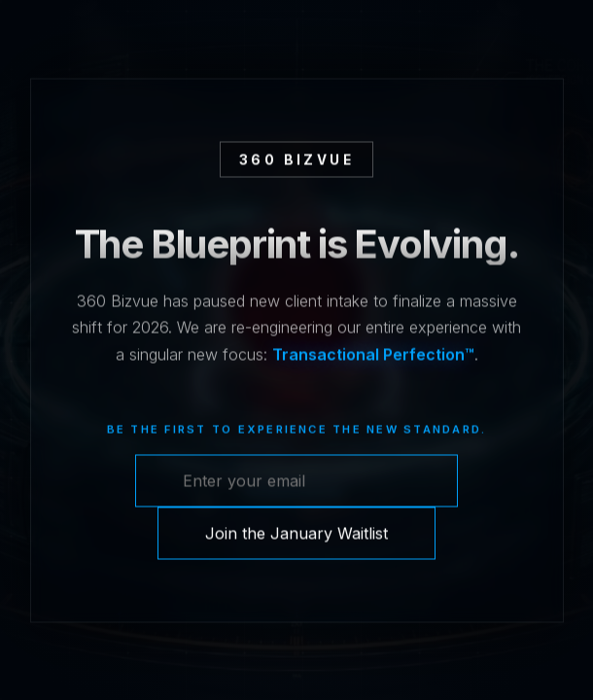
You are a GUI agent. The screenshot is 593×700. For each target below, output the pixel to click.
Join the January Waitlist (296, 534)
